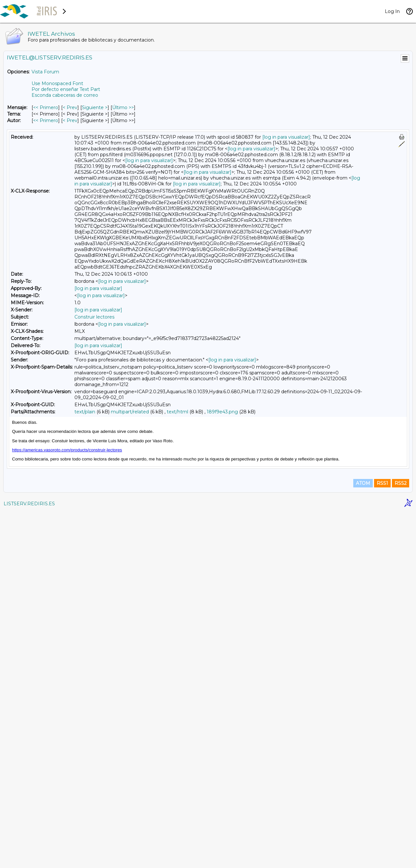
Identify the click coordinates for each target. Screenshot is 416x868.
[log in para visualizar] (286, 137)
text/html (177, 412)
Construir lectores (94, 317)
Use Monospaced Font (57, 83)
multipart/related (130, 412)
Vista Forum (45, 72)
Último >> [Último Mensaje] (123, 107)
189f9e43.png (222, 412)
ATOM (363, 839)
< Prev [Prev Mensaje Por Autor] (70, 120)
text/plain (85, 412)
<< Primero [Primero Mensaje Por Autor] (46, 120)
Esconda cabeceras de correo (65, 95)
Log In (392, 11)
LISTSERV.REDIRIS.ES (29, 860)
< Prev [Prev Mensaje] (70, 107)
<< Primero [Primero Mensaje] (46, 107)
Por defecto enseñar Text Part (66, 89)
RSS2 (401, 839)
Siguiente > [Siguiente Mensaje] (95, 107)
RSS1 (382, 839)
